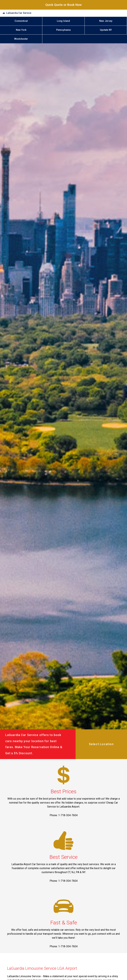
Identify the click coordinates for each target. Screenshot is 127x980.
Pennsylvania (63, 30)
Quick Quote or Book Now (63, 5)
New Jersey (106, 21)
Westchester (21, 39)
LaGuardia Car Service (19, 13)
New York (21, 30)
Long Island (63, 21)
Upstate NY (106, 30)
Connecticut (21, 21)
